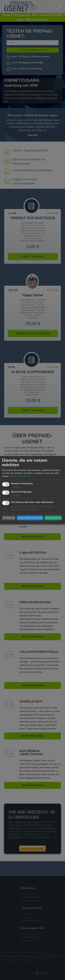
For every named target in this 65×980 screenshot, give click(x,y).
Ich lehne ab (9, 518)
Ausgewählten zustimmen (30, 518)
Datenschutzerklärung (20, 476)
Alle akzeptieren (53, 518)
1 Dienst (16, 487)
